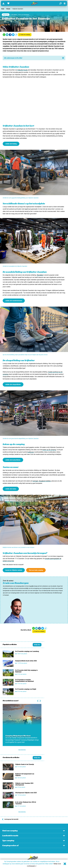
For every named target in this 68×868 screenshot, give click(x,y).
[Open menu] (65, 3)
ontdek (11, 144)
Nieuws (8, 9)
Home (3, 9)
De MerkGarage (57, 593)
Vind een (36, 570)
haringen (35, 481)
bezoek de (14, 570)
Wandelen (40, 275)
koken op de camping (49, 450)
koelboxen (31, 452)
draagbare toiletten (45, 481)
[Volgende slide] (38, 701)
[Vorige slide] (40, 701)
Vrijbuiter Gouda (22, 70)
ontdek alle (14, 301)
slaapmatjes (7, 44)
